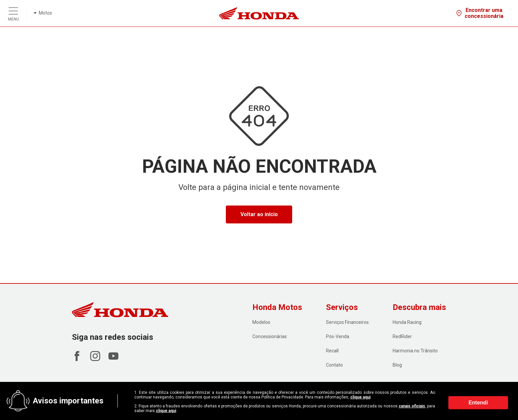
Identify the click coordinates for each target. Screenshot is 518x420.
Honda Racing (407, 322)
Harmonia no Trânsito (415, 351)
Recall (332, 351)
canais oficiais (412, 406)
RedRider (402, 336)
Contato (334, 365)
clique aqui (360, 397)
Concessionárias (270, 336)
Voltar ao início (259, 214)
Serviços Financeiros (347, 322)
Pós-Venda (338, 336)
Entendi (478, 403)
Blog (397, 365)
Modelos (261, 322)
